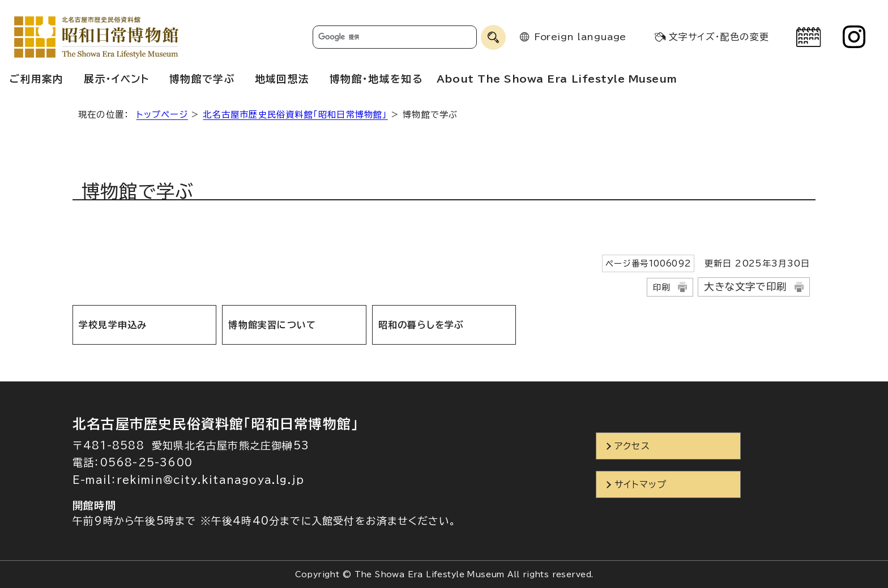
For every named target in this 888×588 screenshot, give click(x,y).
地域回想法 (282, 79)
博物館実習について (272, 325)
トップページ (162, 115)
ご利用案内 (37, 79)
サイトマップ (641, 484)
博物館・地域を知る (376, 79)
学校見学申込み (113, 325)
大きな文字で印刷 (745, 287)
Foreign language (580, 37)
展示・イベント (116, 79)
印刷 (661, 287)
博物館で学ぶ (202, 79)
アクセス (632, 446)
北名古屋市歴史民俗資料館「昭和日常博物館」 (295, 115)
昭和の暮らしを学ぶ (421, 325)
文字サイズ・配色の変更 (719, 37)
